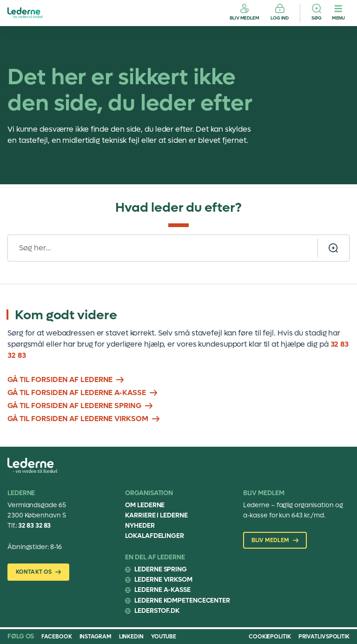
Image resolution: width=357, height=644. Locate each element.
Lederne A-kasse (162, 590)
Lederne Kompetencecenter (182, 600)
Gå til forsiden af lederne (60, 379)
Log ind (280, 18)
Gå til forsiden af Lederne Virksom (78, 419)
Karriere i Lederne (156, 515)
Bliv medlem (245, 18)
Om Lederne (145, 505)
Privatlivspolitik (324, 637)
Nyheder (140, 526)
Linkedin (131, 637)
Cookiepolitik (270, 637)
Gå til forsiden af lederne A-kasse (77, 392)
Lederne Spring (161, 569)
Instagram (96, 637)
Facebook (56, 637)
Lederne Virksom (163, 580)
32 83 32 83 (34, 526)
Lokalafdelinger (155, 536)
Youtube (164, 637)
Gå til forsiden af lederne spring (74, 406)
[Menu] (338, 13)
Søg (317, 18)
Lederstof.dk (157, 611)
